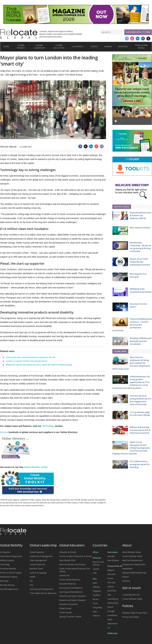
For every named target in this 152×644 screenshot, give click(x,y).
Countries (77, 47)
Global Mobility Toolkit (36, 467)
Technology (48, 426)
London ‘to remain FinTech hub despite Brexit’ (27, 361)
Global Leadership (40, 47)
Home (6, 47)
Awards (108, 47)
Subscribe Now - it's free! (138, 32)
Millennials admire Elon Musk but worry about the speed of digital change (39, 365)
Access (4, 432)
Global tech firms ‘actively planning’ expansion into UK (31, 357)
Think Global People (141, 47)
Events (94, 47)
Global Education (59, 47)
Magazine (123, 47)
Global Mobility (21, 47)
